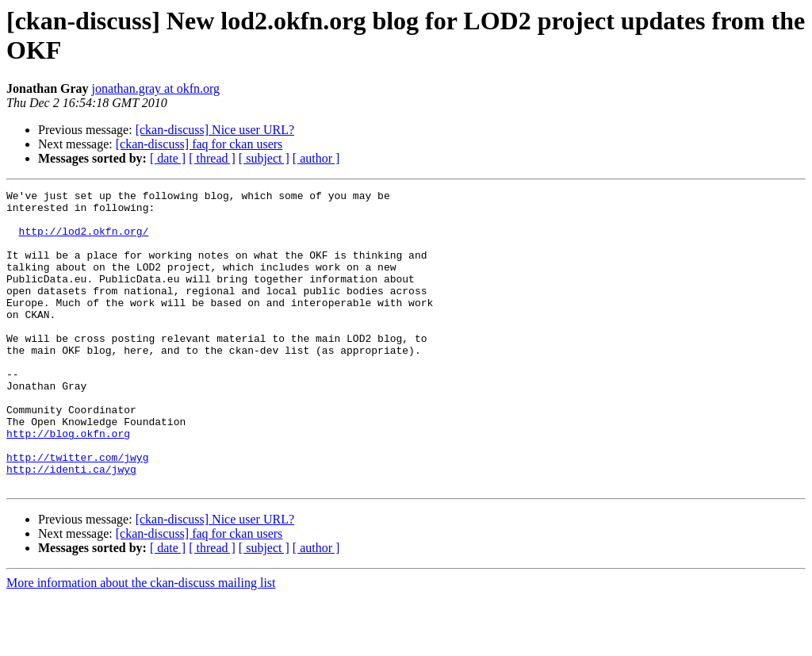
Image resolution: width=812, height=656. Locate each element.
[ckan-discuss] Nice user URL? (215, 130)
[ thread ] (212, 158)
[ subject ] (264, 158)
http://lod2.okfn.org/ (84, 240)
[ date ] (168, 158)
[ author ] (316, 158)
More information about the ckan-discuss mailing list (141, 642)
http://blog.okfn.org (68, 483)
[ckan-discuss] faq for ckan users (199, 144)
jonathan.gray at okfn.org (156, 88)
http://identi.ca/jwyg (71, 526)
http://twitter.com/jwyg (77, 512)
